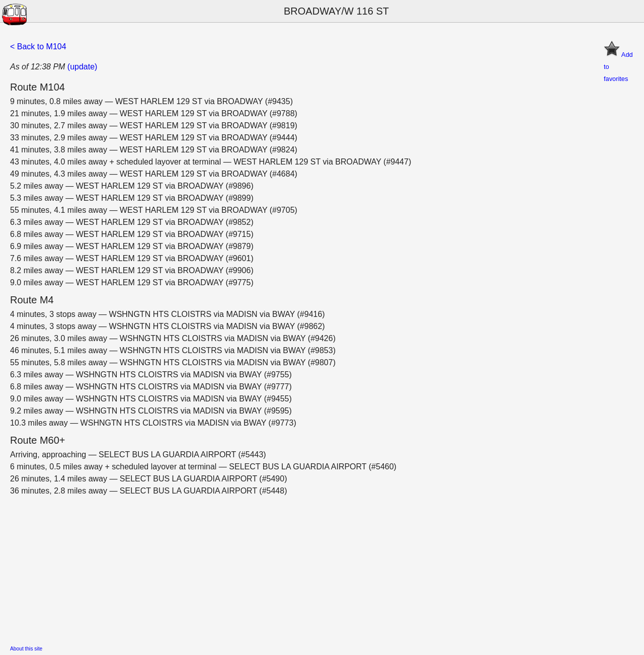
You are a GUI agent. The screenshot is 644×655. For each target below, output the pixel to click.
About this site (26, 649)
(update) (83, 67)
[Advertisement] (312, 567)
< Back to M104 (38, 47)
